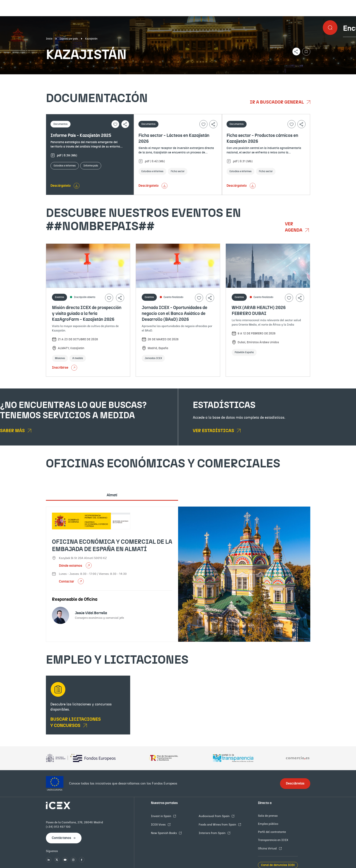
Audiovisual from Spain (214, 816)
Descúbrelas (295, 784)
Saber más (13, 431)
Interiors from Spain (212, 833)
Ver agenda (294, 227)
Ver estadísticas (214, 431)
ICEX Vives (159, 825)
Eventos (130, 77)
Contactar (67, 582)
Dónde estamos (71, 566)
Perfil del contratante (272, 832)
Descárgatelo (61, 186)
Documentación (43, 77)
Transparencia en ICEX (273, 840)
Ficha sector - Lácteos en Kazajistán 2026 (174, 139)
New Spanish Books (164, 833)
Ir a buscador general (277, 102)
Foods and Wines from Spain (218, 825)
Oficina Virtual (268, 849)
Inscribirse (65, 368)
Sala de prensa (268, 816)
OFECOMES (212, 77)
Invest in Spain (161, 816)
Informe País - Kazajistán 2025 (81, 136)
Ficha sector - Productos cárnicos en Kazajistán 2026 (262, 139)
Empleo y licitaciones (307, 77)
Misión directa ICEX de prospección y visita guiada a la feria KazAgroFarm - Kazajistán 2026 (87, 314)
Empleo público (268, 824)
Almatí (112, 495)
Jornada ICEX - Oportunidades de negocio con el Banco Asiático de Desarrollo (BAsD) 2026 (175, 314)
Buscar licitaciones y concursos (76, 723)
